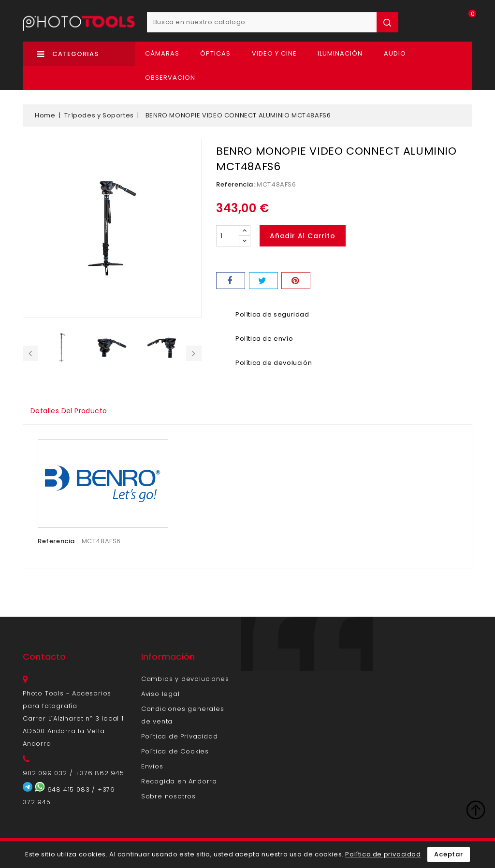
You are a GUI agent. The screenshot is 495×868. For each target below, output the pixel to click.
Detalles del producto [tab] (70, 411)
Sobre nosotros (168, 796)
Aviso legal (160, 694)
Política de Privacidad (180, 736)
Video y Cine (274, 53)
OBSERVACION (170, 78)
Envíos (152, 766)
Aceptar (449, 854)
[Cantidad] (228, 236)
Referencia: (236, 184)
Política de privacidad (383, 854)
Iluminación (340, 53)
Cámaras (162, 53)
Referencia (56, 541)
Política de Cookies (175, 751)
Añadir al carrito (303, 236)
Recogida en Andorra (179, 781)
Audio (395, 53)
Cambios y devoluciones (185, 679)
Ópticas (215, 53)
